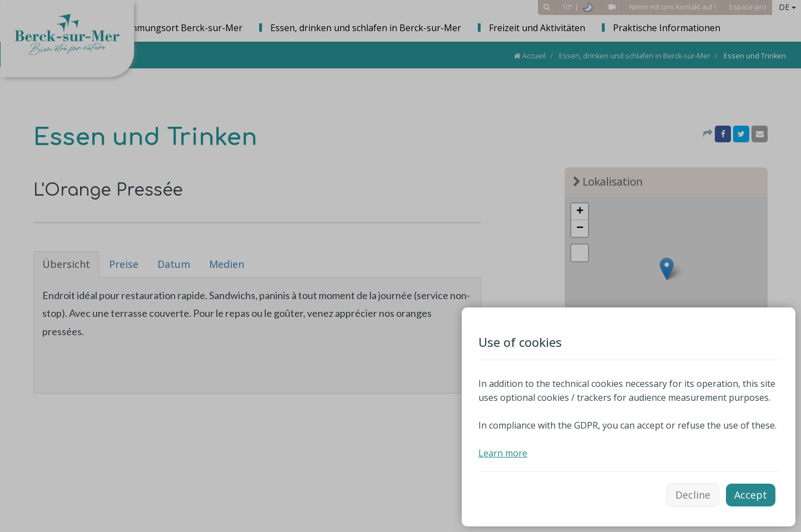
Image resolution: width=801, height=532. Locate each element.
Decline (693, 495)
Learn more (503, 453)
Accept (751, 495)
